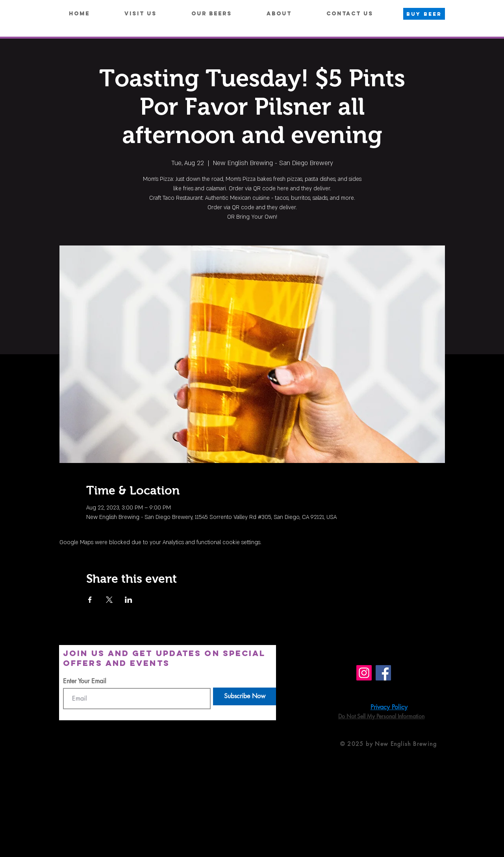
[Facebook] (383, 673)
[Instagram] (364, 673)
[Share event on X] (109, 600)
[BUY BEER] (424, 14)
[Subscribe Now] (245, 696)
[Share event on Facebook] (90, 600)
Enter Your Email (85, 681)
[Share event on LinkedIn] (129, 600)
